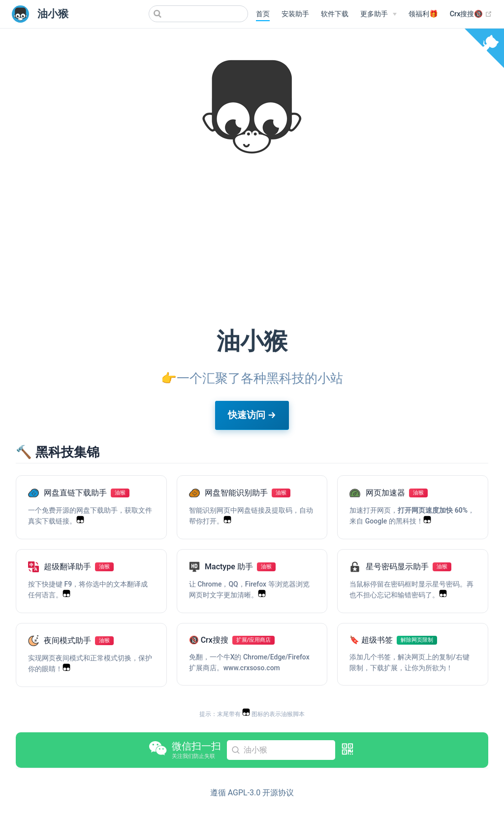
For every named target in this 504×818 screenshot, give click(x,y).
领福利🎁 (423, 14)
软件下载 (335, 14)
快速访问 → (252, 415)
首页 (263, 14)
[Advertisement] (252, 243)
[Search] (198, 14)
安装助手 (295, 14)
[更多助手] (378, 14)
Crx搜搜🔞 (471, 14)
